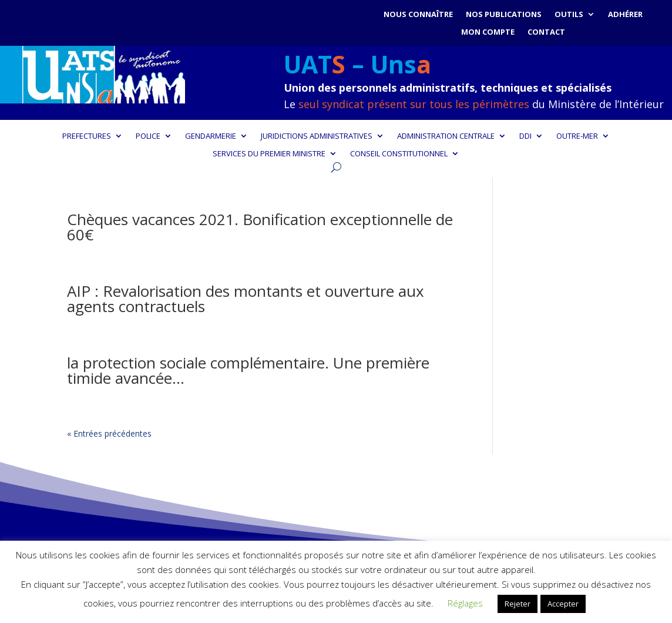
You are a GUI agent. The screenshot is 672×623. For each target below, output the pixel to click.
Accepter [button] (563, 604)
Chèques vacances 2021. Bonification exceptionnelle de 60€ (260, 227)
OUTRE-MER (577, 136)
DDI (525, 136)
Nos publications (504, 15)
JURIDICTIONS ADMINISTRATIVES (317, 136)
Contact (546, 32)
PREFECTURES (87, 136)
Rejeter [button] (518, 604)
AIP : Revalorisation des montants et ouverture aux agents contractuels (246, 299)
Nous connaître (418, 15)
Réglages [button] (465, 603)
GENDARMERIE (211, 136)
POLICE (148, 136)
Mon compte (488, 32)
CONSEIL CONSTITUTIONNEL (399, 154)
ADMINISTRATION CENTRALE (446, 136)
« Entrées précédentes (109, 433)
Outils (569, 15)
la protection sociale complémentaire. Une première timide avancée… (248, 370)
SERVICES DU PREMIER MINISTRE (269, 154)
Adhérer (625, 15)
